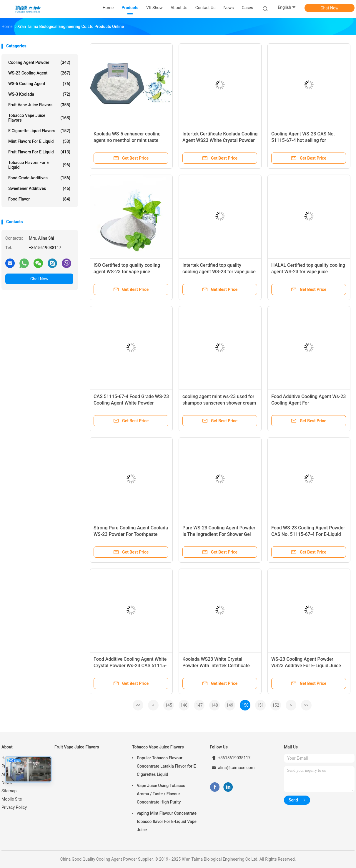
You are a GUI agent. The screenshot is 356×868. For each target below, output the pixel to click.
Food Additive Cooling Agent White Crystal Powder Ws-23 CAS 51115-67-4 (130, 666)
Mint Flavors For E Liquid (39, 141)
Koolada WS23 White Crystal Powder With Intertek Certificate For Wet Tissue (216, 666)
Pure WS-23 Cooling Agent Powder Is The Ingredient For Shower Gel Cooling (219, 534)
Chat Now (330, 8)
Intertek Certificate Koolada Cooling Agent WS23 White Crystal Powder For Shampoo (220, 140)
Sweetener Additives (39, 188)
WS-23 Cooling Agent (39, 73)
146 (184, 705)
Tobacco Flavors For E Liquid (39, 165)
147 (199, 705)
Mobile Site (12, 799)
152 (276, 705)
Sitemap (9, 791)
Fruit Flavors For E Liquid (39, 152)
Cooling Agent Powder (39, 62)
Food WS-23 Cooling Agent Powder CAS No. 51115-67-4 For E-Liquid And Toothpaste (308, 534)
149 (230, 705)
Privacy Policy (14, 807)
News (7, 783)
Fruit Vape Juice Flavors (39, 105)
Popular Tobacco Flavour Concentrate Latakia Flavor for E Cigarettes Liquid (166, 766)
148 (214, 705)
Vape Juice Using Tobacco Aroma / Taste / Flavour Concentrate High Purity (161, 794)
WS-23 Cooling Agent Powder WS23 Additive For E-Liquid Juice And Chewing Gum (306, 666)
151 (260, 705)
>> (306, 705)
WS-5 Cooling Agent (39, 84)
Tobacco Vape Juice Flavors (39, 118)
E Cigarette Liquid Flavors (39, 131)
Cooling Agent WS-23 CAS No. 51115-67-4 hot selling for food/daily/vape (303, 140)
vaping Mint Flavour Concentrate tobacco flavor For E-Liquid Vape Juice (167, 821)
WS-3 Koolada (39, 94)
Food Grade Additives (39, 178)
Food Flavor (39, 199)
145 (169, 705)
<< (138, 705)
